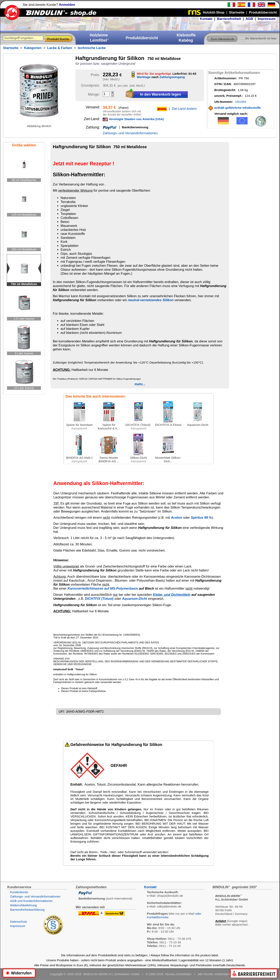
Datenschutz (19, 922)
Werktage (144, 77)
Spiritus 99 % (201, 518)
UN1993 (241, 102)
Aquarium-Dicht (135, 599)
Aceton (177, 518)
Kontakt (206, 19)
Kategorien (33, 48)
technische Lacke (92, 48)
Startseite (11, 48)
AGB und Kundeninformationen (31, 901)
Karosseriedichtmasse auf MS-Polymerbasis (103, 588)
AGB (249, 19)
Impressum (267, 19)
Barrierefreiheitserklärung (27, 910)
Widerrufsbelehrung (23, 905)
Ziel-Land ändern (184, 109)
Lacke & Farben (60, 48)
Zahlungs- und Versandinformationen (130, 133)
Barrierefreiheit (229, 19)
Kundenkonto (19, 892)
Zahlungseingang (172, 77)
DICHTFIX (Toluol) (99, 599)
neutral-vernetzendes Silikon (151, 300)
